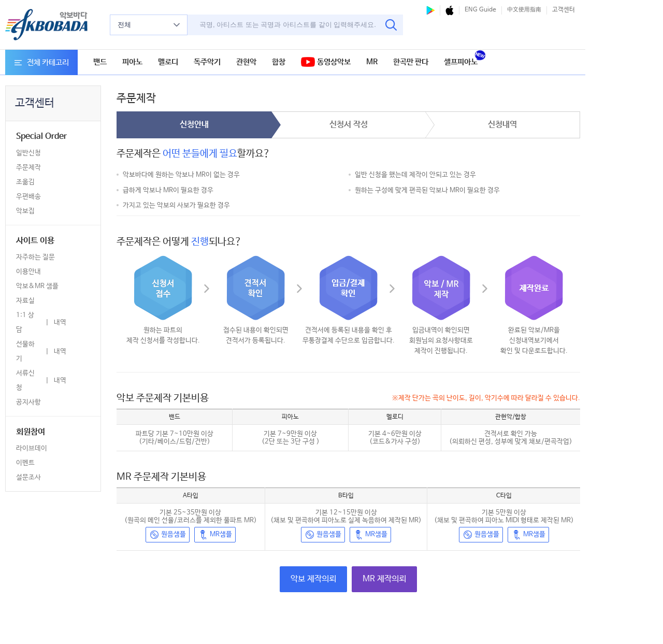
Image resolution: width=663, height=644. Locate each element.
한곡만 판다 (411, 62)
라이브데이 (32, 448)
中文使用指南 (524, 10)
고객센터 (564, 10)
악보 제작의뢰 (313, 579)
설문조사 (28, 477)
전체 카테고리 (42, 62)
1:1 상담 (25, 323)
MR (372, 62)
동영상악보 (326, 62)
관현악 (246, 62)
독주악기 (207, 62)
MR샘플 (215, 535)
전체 (149, 25)
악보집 (25, 211)
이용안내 (28, 272)
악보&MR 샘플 (37, 286)
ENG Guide (480, 10)
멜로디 (168, 62)
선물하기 (25, 352)
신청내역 (502, 125)
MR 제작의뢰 (384, 579)
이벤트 (25, 463)
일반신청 (28, 153)
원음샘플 (168, 535)
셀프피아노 (461, 62)
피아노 (132, 62)
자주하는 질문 (35, 257)
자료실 (25, 301)
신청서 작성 (349, 125)
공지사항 (28, 402)
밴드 (100, 62)
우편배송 (28, 197)
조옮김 (25, 182)
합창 (279, 62)
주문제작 (28, 168)
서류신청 (25, 381)
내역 (60, 323)
